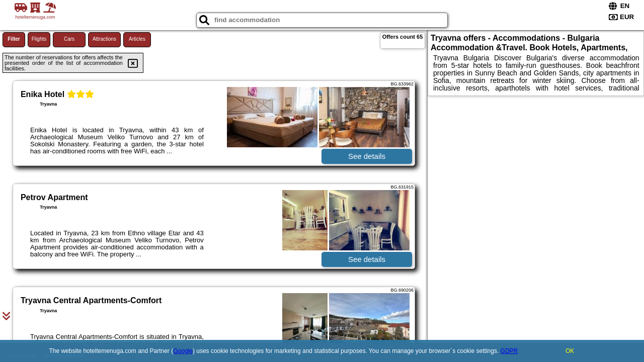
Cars (69, 39)
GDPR (509, 351)
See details (367, 156)
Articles (137, 39)
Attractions (104, 39)
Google (183, 351)
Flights (39, 39)
